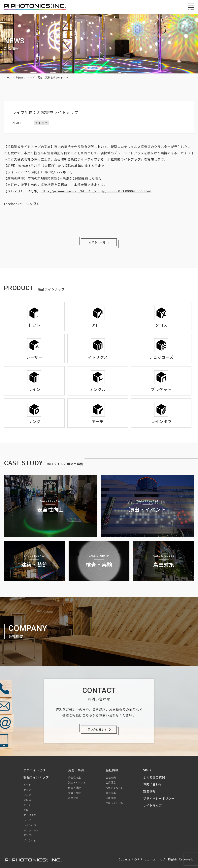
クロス (27, 800)
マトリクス (30, 815)
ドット (27, 785)
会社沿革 (111, 793)
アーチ (27, 805)
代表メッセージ (115, 788)
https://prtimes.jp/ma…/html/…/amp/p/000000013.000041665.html (96, 191)
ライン (27, 790)
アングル (29, 835)
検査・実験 (75, 793)
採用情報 (111, 798)
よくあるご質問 (154, 777)
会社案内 (111, 777)
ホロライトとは (34, 770)
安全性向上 (75, 777)
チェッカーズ (31, 830)
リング (27, 795)
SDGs (147, 770)
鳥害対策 (73, 798)
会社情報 (112, 770)
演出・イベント (77, 783)
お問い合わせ (153, 784)
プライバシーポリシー (159, 798)
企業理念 (111, 783)
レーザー (29, 820)
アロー (27, 810)
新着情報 (149, 791)
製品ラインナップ (36, 777)
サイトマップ (153, 806)
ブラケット (30, 840)
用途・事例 (76, 770)
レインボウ (30, 825)
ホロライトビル (115, 803)
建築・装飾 (75, 788)
